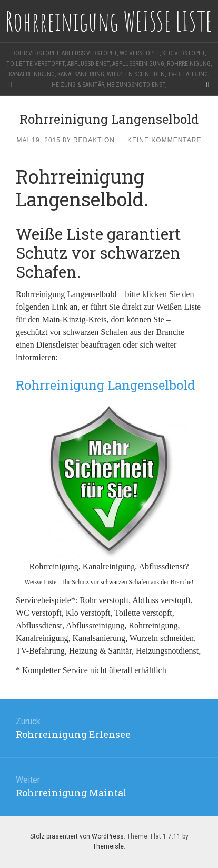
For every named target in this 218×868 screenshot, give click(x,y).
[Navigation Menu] (207, 85)
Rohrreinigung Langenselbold (105, 385)
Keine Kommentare (164, 140)
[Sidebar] (11, 85)
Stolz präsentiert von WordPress (77, 836)
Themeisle (108, 846)
